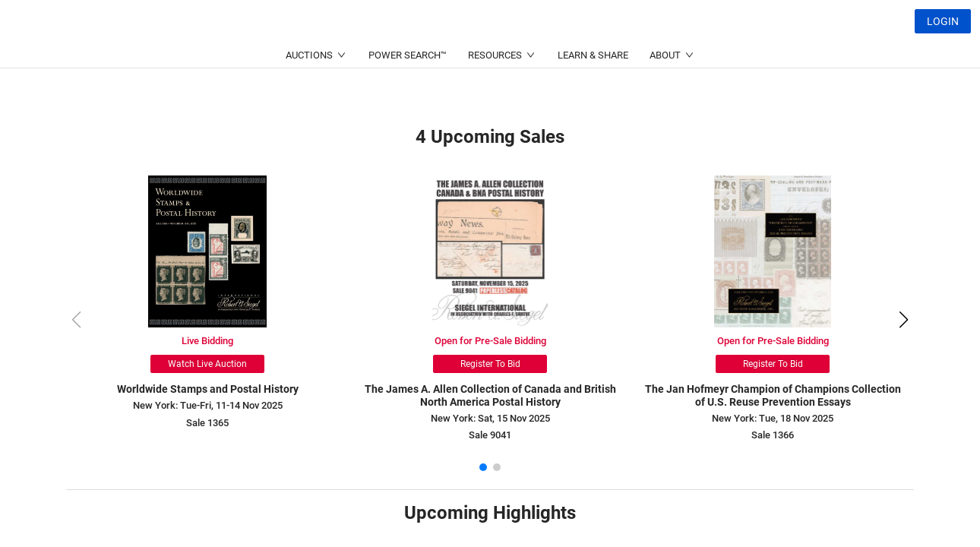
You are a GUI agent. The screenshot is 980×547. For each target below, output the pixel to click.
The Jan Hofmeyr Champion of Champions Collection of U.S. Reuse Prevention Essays (773, 395)
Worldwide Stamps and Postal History (208, 389)
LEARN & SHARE (593, 92)
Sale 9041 (490, 435)
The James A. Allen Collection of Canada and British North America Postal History (490, 395)
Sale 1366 (773, 435)
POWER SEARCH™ (408, 92)
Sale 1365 (207, 423)
